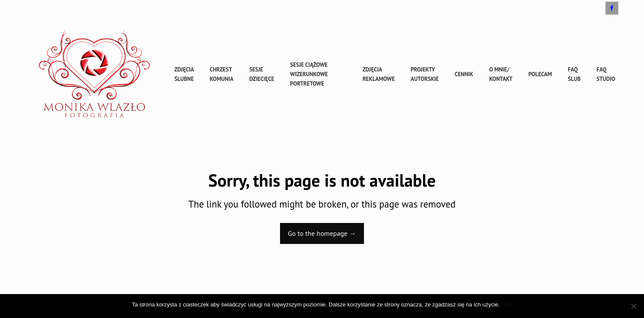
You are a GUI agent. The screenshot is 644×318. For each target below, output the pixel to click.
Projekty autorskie (425, 74)
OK (508, 305)
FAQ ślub (574, 74)
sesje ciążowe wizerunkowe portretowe (309, 74)
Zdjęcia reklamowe (379, 74)
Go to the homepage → (322, 233)
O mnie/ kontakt (501, 74)
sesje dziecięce (262, 74)
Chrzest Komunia (222, 74)
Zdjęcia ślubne (184, 74)
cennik (464, 74)
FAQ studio (606, 74)
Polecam (540, 74)
